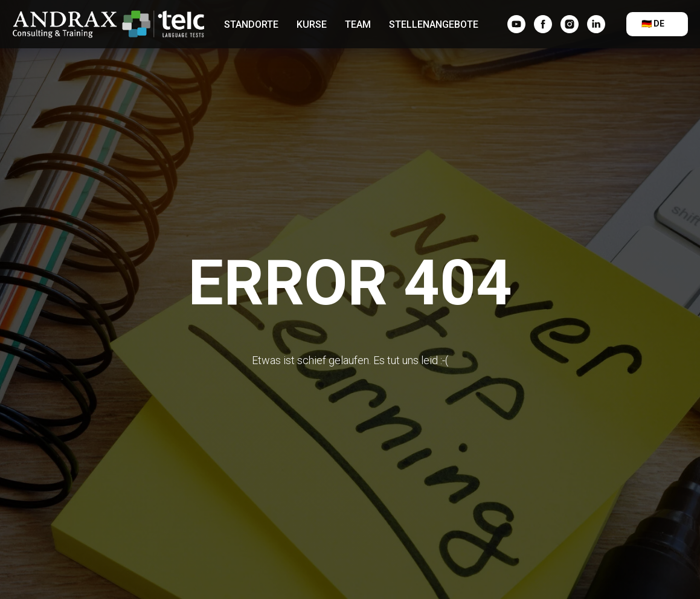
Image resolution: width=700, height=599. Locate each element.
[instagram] (570, 24)
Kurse (312, 24)
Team (358, 24)
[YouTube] (516, 24)
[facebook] (543, 24)
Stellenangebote (434, 24)
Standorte (251, 24)
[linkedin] (596, 24)
